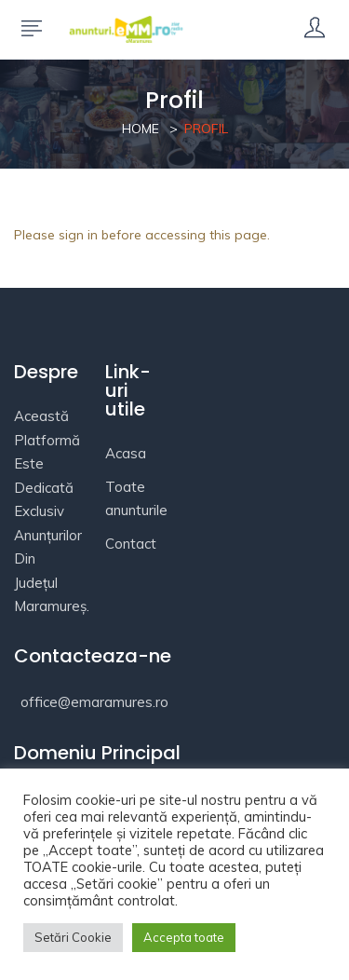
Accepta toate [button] (184, 937)
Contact (131, 544)
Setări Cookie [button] (73, 937)
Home (141, 129)
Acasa (126, 453)
